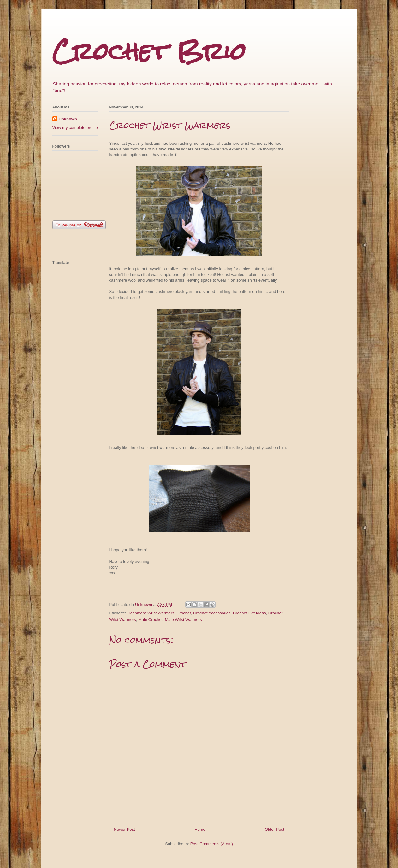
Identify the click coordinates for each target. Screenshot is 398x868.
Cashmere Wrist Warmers (151, 613)
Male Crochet (150, 620)
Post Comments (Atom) (212, 844)
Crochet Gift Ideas (249, 613)
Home (200, 829)
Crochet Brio (149, 51)
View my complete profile (75, 128)
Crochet (184, 613)
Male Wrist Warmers (184, 620)
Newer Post (125, 829)
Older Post (274, 829)
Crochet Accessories (212, 613)
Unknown (68, 119)
